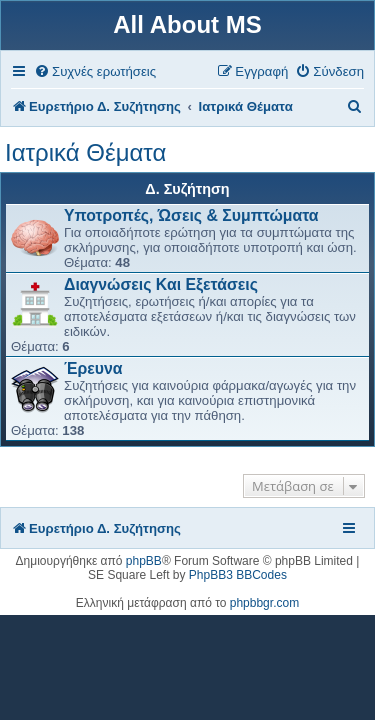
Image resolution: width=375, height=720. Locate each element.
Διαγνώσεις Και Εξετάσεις (161, 284)
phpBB (144, 561)
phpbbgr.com (264, 603)
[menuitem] (95, 71)
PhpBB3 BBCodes (238, 575)
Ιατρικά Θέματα (85, 152)
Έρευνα (93, 368)
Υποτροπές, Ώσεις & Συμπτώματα (191, 215)
